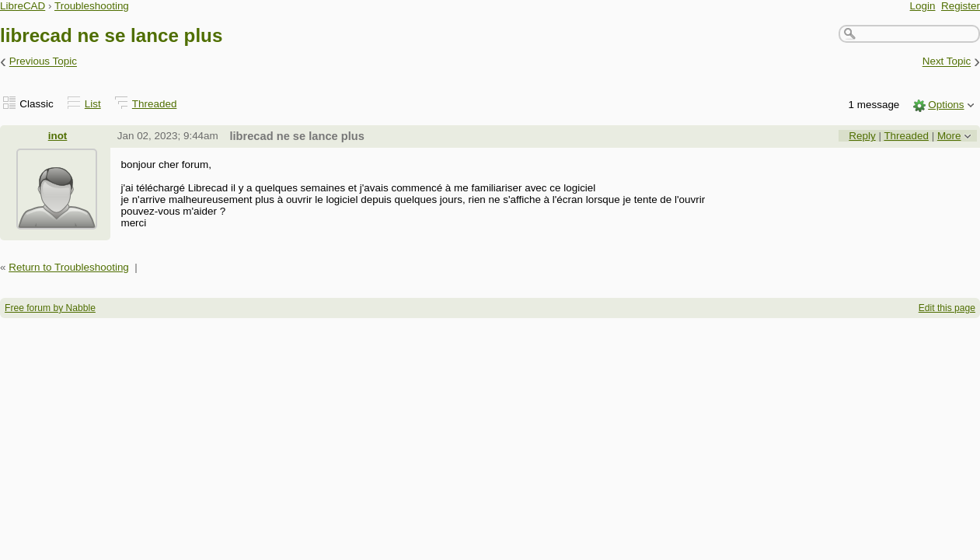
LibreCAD (23, 6)
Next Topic (947, 62)
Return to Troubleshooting (69, 267)
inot (58, 136)
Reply (862, 136)
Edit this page (947, 308)
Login (923, 6)
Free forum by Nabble (50, 308)
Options (946, 105)
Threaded (155, 104)
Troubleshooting (92, 6)
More (949, 136)
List (93, 104)
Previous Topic (43, 62)
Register (961, 6)
